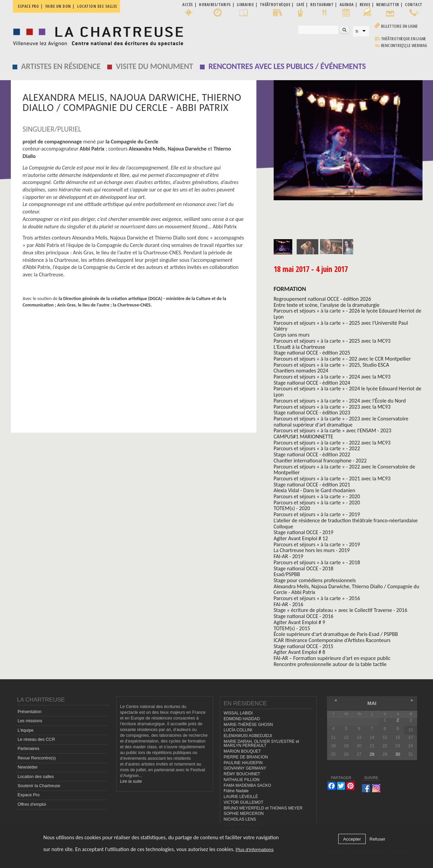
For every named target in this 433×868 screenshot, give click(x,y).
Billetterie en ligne (399, 26)
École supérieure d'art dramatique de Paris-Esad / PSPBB (336, 634)
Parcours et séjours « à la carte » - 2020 (317, 496)
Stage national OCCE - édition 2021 (312, 485)
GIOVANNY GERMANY (245, 768)
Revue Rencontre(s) (37, 758)
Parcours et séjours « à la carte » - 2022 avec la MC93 (332, 443)
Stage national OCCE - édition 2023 (312, 413)
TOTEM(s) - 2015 (292, 628)
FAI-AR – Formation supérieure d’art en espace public (332, 658)
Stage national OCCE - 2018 (304, 568)
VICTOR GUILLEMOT (244, 802)
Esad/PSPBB (287, 574)
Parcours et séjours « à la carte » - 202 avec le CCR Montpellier (342, 359)
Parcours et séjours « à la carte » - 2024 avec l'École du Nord (340, 401)
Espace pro (28, 6)
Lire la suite (131, 781)
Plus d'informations (254, 850)
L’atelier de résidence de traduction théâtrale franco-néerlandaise (346, 520)
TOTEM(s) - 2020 (292, 508)
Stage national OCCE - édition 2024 (312, 383)
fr (357, 31)
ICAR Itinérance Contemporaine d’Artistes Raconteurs (332, 640)
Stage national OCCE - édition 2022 (312, 454)
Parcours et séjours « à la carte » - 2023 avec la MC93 (332, 407)
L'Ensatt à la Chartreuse (300, 347)
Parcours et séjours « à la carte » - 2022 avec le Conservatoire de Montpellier (345, 470)
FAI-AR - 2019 (289, 556)
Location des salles (97, 6)
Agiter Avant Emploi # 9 (300, 622)
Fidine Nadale (236, 791)
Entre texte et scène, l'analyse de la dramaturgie (327, 305)
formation (290, 289)
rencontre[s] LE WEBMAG (404, 45)
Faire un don (58, 6)
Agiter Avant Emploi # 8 (300, 652)
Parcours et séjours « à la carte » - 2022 (317, 448)
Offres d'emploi (32, 804)
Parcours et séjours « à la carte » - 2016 (317, 598)
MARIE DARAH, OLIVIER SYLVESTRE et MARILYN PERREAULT (261, 744)
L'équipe (26, 730)
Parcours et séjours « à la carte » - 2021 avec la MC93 (332, 478)
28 (372, 754)
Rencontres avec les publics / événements (287, 66)
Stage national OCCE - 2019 (304, 532)
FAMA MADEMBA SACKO (247, 785)
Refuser (377, 839)
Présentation (30, 712)
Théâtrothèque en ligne (404, 39)
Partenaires (28, 749)
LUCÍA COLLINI (238, 730)
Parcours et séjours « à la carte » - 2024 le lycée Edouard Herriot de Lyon (348, 392)
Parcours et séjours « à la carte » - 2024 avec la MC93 (332, 377)
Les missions (30, 721)
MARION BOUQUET (242, 751)
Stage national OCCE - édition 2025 (312, 353)
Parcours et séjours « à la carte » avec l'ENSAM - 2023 (333, 430)
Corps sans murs (292, 335)
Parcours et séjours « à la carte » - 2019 (317, 514)
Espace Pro (29, 795)
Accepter (352, 839)
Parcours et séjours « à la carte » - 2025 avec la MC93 (332, 341)
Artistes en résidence (61, 66)
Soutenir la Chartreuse (39, 786)
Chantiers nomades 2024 (301, 371)
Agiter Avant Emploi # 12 (301, 538)
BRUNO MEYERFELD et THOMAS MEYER (263, 808)
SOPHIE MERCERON (244, 814)
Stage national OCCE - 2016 (304, 616)
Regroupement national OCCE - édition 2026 (322, 299)
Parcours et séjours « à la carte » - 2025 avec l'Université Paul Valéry (341, 326)
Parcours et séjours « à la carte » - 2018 (317, 562)
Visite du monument (155, 66)
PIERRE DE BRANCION (246, 757)
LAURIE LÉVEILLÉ (241, 797)
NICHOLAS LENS (240, 819)
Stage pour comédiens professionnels (315, 580)
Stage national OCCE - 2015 (304, 646)
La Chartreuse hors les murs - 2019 (312, 550)
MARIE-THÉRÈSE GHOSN (248, 725)
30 (398, 754)
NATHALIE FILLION (242, 780)
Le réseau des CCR (36, 739)
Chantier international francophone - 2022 (320, 461)
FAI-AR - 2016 (289, 604)
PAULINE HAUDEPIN (243, 763)
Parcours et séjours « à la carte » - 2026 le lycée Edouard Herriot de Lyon (348, 314)
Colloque (283, 527)
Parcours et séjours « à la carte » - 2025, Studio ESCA (332, 365)
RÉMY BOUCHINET (242, 774)
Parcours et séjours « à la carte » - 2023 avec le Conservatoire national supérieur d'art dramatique (341, 422)
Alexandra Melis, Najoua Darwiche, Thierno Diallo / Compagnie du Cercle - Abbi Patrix (347, 589)
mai (372, 703)
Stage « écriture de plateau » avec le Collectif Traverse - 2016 (340, 610)
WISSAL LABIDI (238, 713)
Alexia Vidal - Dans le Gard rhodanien (315, 490)
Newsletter (28, 767)
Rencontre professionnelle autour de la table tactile (330, 664)
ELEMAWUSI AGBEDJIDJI (248, 736)
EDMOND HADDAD (242, 719)
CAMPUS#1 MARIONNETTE (303, 437)
